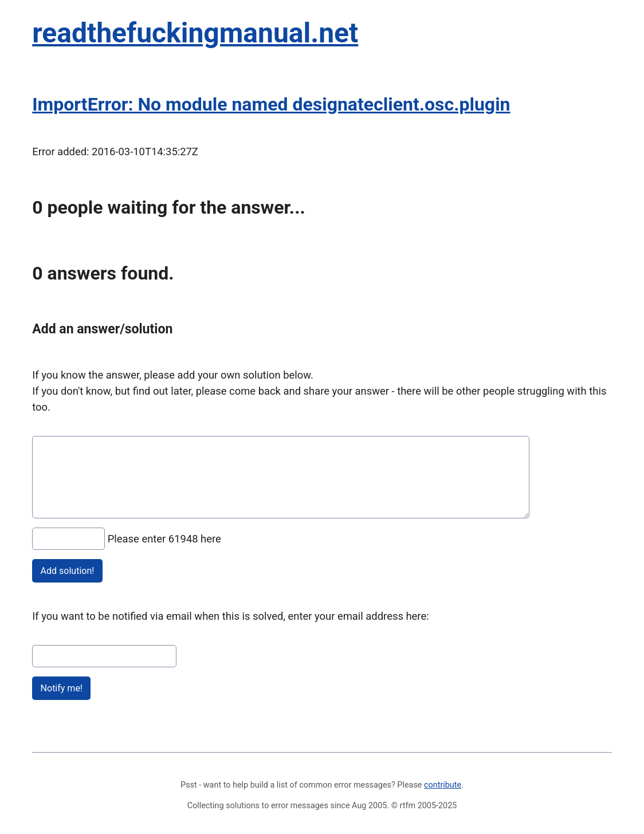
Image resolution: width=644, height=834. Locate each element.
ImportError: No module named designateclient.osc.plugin (271, 104)
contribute (443, 785)
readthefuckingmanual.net (195, 33)
